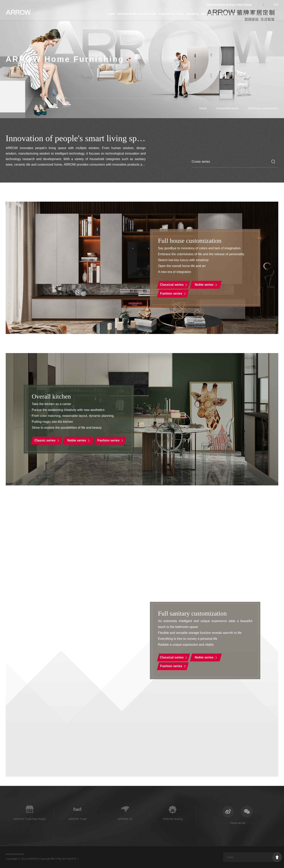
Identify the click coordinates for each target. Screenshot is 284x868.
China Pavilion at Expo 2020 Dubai (229, 5)
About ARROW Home (224, 14)
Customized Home (227, 108)
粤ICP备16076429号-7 (65, 859)
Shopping (193, 14)
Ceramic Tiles (148, 14)
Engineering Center (171, 14)
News (205, 14)
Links (230, 857)
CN (276, 5)
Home (111, 14)
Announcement (15, 854)
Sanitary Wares (127, 14)
